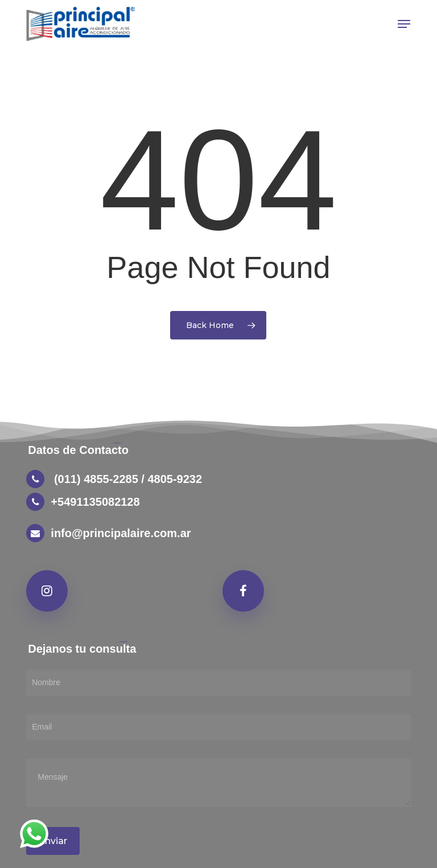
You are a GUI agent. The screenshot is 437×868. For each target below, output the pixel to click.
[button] (404, 24)
